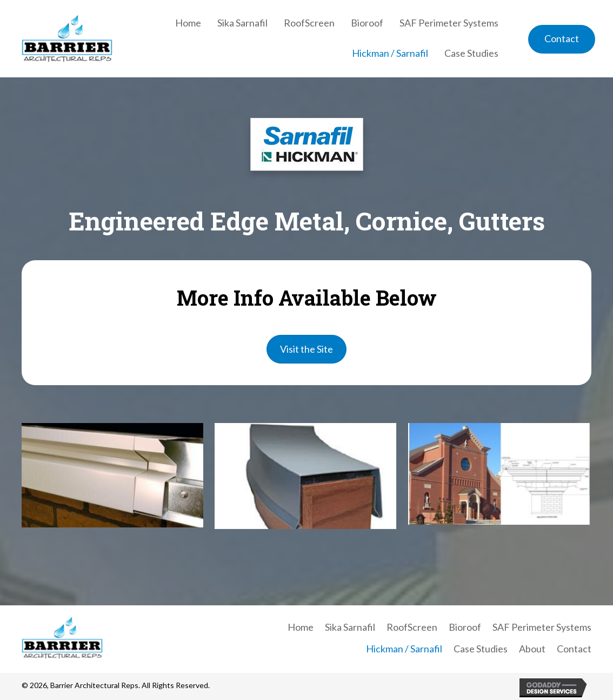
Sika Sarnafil (350, 627)
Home (301, 627)
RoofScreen (412, 627)
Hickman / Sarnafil (404, 649)
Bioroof (465, 627)
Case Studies (481, 649)
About (532, 649)
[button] (562, 39)
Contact (574, 649)
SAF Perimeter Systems (542, 627)
